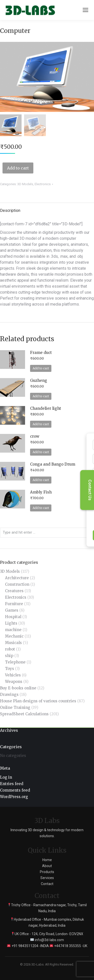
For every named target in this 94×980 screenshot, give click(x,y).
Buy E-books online (18, 688)
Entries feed (12, 784)
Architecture (17, 578)
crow (35, 436)
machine (13, 630)
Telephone (15, 662)
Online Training (15, 707)
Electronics (43, 184)
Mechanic (14, 636)
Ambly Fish (41, 492)
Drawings (9, 694)
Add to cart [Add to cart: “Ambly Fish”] (41, 508)
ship (9, 656)
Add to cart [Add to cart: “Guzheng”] (41, 396)
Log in (6, 777)
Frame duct (41, 353)
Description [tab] (10, 210)
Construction (17, 584)
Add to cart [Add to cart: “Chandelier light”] (41, 424)
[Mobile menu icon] (85, 10)
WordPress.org (14, 797)
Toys (10, 669)
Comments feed (15, 790)
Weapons (14, 682)
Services (47, 878)
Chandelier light (46, 408)
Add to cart (18, 168)
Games (12, 610)
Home (47, 860)
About (47, 866)
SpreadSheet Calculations (24, 714)
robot (10, 649)
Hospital (13, 617)
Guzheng (39, 380)
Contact (47, 884)
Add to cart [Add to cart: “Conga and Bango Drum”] (41, 480)
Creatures (14, 591)
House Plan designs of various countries (38, 701)
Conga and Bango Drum (53, 464)
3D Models (25, 184)
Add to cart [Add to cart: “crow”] (41, 452)
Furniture (14, 604)
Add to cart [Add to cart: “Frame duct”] (41, 368)
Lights (11, 623)
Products (47, 872)
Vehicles (13, 675)
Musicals (13, 643)
